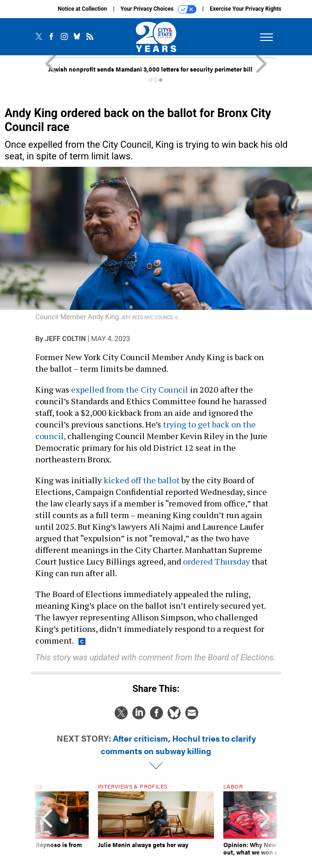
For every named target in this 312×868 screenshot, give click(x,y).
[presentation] (47, 823)
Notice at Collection (82, 9)
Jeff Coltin (65, 339)
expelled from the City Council (130, 389)
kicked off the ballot (142, 480)
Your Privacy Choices (159, 9)
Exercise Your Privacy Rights (246, 9)
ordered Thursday (216, 561)
